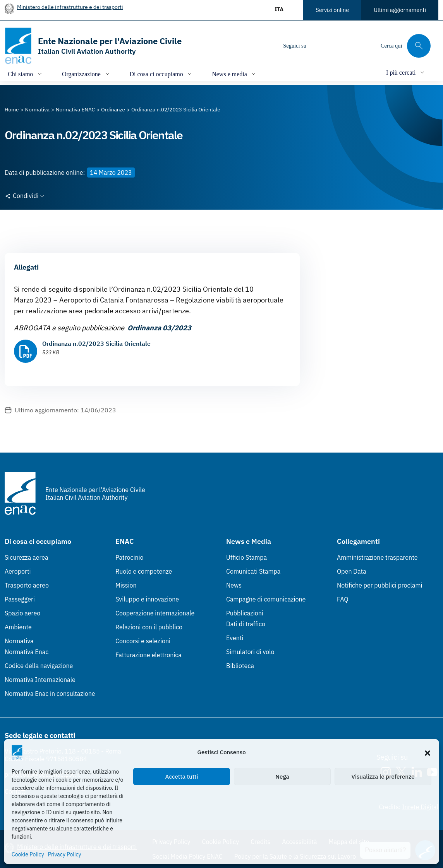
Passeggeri (20, 599)
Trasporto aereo (27, 585)
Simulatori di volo (250, 652)
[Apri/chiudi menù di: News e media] (234, 74)
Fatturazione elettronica (149, 655)
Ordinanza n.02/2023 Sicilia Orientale (96, 343)
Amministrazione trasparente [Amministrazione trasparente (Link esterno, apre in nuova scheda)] (377, 557)
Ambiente (18, 627)
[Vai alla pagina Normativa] (37, 109)
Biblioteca (240, 666)
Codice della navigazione (39, 666)
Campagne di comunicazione (266, 599)
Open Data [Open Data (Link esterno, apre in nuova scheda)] (352, 571)
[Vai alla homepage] (93, 46)
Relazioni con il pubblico (149, 627)
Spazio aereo (22, 613)
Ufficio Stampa (246, 557)
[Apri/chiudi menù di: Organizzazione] (87, 74)
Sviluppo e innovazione (147, 599)
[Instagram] (319, 46)
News (234, 585)
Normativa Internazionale (40, 680)
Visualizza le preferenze (383, 777)
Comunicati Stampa (253, 571)
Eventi (235, 638)
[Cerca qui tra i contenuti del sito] (406, 46)
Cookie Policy (28, 854)
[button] (428, 752)
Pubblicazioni (245, 613)
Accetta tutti (182, 777)
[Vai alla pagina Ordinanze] (113, 109)
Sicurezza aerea (27, 557)
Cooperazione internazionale (155, 613)
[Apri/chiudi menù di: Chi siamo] (26, 74)
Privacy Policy (65, 854)
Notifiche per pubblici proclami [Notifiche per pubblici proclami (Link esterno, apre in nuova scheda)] (379, 585)
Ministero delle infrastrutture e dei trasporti (70, 7)
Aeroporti (18, 571)
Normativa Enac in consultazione (50, 694)
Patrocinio (130, 557)
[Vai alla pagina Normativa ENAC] (75, 109)
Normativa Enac (27, 652)
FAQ (343, 599)
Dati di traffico (246, 624)
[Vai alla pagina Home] (12, 109)
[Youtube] (365, 46)
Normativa (19, 641)
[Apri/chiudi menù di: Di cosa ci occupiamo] (162, 74)
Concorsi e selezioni (143, 641)
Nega (282, 777)
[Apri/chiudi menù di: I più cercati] (406, 72)
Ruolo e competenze (144, 571)
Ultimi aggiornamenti (400, 10)
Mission (126, 585)
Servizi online (332, 10)
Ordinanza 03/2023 (159, 328)
